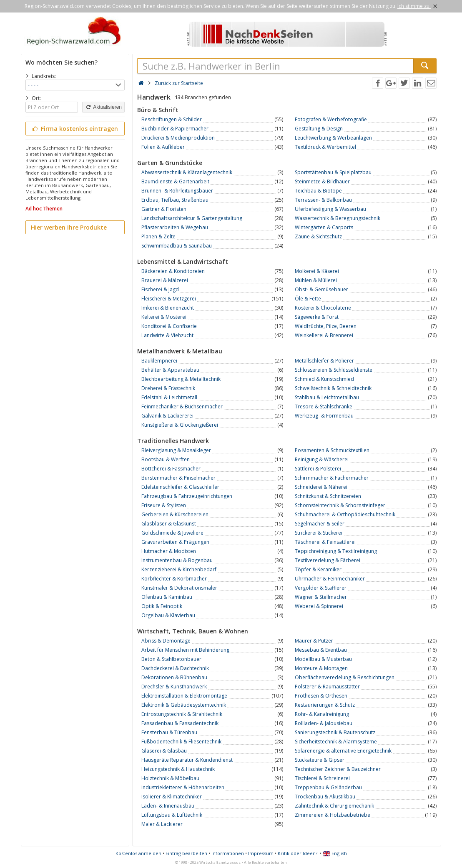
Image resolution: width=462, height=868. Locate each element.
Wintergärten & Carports (324, 227)
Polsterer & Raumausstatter (327, 687)
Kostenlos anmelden (138, 853)
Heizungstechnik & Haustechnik (178, 769)
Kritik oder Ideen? (298, 853)
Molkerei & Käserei (317, 271)
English (335, 853)
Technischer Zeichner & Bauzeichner (338, 769)
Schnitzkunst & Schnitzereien (328, 496)
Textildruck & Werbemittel (325, 147)
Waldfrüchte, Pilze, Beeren (326, 326)
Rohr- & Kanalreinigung (322, 714)
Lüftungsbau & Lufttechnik (172, 815)
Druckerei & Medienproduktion (178, 138)
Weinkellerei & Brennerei (324, 335)
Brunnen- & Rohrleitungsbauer (177, 191)
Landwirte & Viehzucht (167, 335)
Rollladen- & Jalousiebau (324, 723)
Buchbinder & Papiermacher (175, 129)
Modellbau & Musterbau (323, 659)
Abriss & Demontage (166, 641)
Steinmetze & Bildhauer (322, 181)
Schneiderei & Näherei (321, 487)
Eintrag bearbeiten (186, 853)
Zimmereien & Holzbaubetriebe (333, 815)
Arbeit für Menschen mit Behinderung (185, 650)
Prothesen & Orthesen (321, 696)
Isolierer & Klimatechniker (172, 797)
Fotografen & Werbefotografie (331, 119)
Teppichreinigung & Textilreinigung (336, 551)
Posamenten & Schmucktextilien (332, 450)
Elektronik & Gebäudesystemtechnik (184, 705)
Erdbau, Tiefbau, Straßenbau (175, 200)
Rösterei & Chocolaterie (323, 308)
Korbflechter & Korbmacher (174, 579)
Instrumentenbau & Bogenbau (177, 560)
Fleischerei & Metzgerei (169, 299)
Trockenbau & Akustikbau (325, 797)
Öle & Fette (308, 299)
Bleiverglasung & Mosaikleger (176, 450)
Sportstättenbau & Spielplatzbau (333, 172)
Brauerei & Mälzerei (165, 280)
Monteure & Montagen (321, 668)
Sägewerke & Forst (317, 317)
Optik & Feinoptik (162, 606)
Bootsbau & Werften (166, 459)
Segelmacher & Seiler (320, 524)
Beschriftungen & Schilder (172, 119)
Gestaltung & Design (319, 129)
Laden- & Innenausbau (168, 806)
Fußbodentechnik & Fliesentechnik (181, 742)
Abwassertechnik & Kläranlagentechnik (187, 172)
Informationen (228, 853)
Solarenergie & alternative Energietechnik (343, 751)
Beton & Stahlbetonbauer (171, 659)
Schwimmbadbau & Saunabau (177, 246)
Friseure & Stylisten (164, 505)
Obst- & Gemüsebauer (321, 289)
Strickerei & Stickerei (319, 533)
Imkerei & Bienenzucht (168, 308)
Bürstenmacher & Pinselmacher (178, 478)
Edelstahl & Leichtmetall (169, 397)
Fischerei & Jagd (160, 289)
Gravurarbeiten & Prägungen (175, 542)
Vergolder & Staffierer (321, 588)
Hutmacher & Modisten (169, 551)
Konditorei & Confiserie (169, 326)
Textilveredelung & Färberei (328, 560)
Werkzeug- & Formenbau (324, 416)
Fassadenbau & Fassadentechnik (180, 723)
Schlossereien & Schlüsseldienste (334, 370)
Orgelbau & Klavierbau (168, 615)
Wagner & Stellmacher (321, 597)
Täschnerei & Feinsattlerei (325, 542)
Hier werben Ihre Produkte (69, 227)
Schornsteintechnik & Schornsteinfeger (340, 505)
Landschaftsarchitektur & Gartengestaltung (192, 218)
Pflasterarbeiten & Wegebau (175, 227)
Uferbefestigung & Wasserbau (330, 209)
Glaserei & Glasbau (164, 751)
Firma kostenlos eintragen (74, 129)
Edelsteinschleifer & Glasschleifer (180, 487)
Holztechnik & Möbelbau (170, 778)
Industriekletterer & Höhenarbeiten (183, 787)
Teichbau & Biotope (318, 191)
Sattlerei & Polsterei (318, 469)
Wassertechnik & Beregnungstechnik (338, 218)
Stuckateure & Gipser (320, 760)
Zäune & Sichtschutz (318, 236)
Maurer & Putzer (314, 641)
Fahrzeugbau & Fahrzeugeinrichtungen (187, 496)
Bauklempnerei (159, 361)
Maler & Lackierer (162, 824)
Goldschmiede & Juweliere (172, 533)
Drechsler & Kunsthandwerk (174, 687)
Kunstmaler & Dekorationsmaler (179, 588)
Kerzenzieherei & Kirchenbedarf (179, 569)
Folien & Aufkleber (163, 147)
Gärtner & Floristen (164, 209)
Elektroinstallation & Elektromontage (184, 696)
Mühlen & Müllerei (316, 280)
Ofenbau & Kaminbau (167, 597)
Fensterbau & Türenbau (169, 732)
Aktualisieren (103, 107)
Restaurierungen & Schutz (325, 705)
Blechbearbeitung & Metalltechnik (181, 379)
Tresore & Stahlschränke (324, 406)
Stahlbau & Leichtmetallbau (327, 397)
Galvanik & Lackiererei (167, 416)
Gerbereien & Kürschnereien (175, 514)
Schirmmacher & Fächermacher (332, 478)
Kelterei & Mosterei (164, 317)
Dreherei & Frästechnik (168, 388)
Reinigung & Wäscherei (322, 459)
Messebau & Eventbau (321, 650)
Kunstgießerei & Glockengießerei (180, 425)
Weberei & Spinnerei (319, 606)
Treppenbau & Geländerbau (328, 787)
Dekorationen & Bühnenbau (174, 677)
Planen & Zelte (158, 236)
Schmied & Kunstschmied (324, 379)
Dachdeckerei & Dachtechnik (175, 668)
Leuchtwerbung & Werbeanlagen (333, 138)
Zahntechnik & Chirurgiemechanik (334, 806)
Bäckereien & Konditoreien (173, 271)
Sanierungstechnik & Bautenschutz (335, 732)
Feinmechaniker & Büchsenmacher (182, 406)
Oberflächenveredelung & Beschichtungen (345, 677)
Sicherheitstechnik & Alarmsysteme (336, 742)
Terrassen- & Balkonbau (323, 200)
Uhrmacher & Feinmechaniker (330, 579)
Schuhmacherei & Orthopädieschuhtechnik (345, 514)
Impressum (261, 853)
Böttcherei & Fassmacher (171, 469)
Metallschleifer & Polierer (324, 361)
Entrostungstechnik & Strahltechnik (182, 714)
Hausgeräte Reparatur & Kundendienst (187, 760)
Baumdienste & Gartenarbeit (175, 181)
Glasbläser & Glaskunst (169, 524)
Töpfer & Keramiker (318, 569)
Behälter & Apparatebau (170, 370)
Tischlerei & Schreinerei (322, 778)
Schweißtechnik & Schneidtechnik (333, 388)
